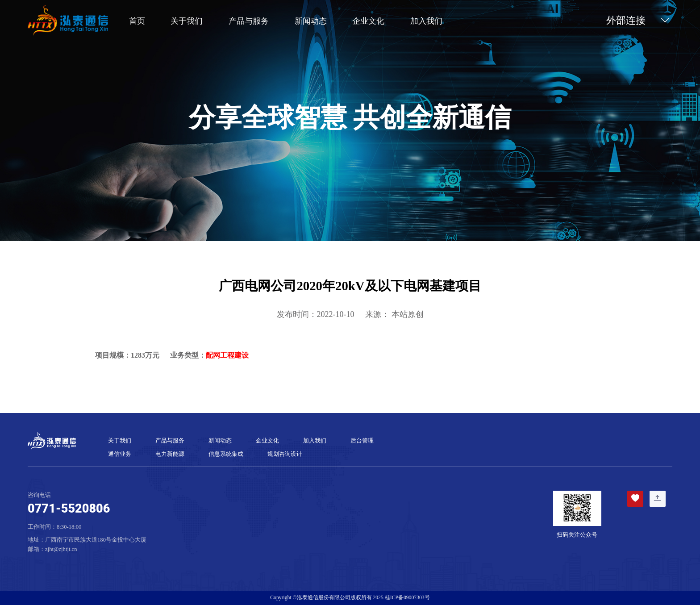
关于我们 (120, 441)
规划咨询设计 (285, 454)
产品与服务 (170, 441)
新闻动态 (311, 21)
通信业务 (120, 454)
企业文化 (368, 21)
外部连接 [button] (639, 21)
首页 (137, 21)
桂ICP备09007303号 (407, 598)
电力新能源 (170, 454)
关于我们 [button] (187, 21)
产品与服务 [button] (249, 21)
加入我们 (426, 21)
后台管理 (362, 441)
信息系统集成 (226, 454)
